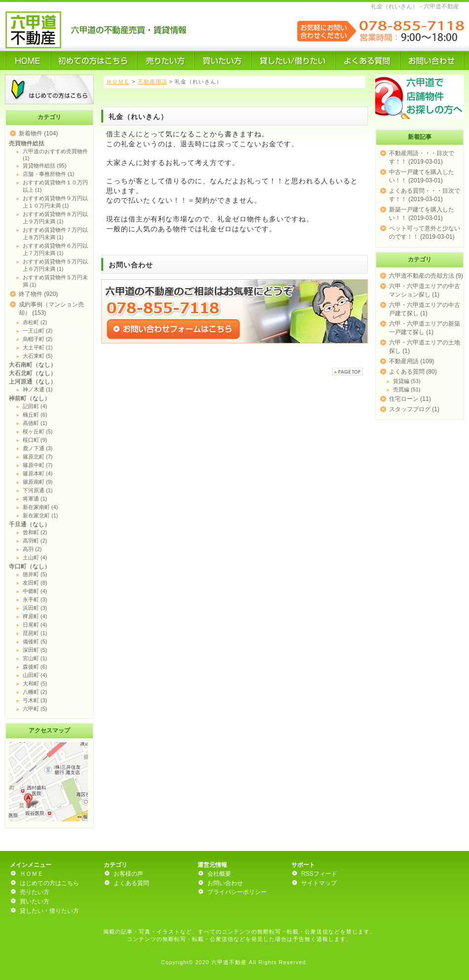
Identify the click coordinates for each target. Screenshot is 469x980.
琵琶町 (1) (35, 633)
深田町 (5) (35, 650)
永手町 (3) (35, 599)
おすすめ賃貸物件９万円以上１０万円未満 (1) (55, 202)
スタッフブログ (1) (414, 409)
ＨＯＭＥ (118, 82)
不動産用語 (153, 82)
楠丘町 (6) (35, 415)
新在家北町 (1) (40, 515)
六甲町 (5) (35, 709)
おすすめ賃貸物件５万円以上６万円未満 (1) (55, 265)
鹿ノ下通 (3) (38, 448)
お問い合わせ (225, 883)
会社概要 (219, 874)
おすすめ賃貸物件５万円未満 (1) (55, 281)
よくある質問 (131, 883)
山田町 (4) (35, 675)
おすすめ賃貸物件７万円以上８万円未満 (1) (55, 234)
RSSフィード (319, 874)
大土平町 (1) (38, 347)
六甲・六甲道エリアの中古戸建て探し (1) (425, 309)
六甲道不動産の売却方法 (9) (426, 276)
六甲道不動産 (229, 962)
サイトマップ (319, 883)
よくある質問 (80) (413, 372)
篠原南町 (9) (38, 482)
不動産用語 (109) (411, 361)
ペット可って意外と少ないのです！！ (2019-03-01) (425, 233)
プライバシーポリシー (237, 892)
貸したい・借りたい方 (49, 911)
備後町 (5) (35, 641)
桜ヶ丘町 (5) (38, 431)
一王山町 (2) (38, 331)
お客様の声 (128, 874)
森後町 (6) (35, 667)
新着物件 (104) (38, 133)
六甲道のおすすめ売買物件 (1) (55, 155)
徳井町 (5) (35, 574)
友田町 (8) (35, 583)
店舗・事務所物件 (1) (49, 174)
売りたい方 (35, 892)
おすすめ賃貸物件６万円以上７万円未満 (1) (55, 249)
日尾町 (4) (35, 625)
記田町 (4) (35, 406)
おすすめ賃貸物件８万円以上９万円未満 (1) (55, 218)
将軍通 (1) (35, 499)
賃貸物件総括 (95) (45, 166)
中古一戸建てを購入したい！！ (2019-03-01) (422, 176)
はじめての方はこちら (49, 883)
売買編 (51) (407, 389)
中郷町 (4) (35, 591)
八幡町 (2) (35, 692)
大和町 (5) (35, 683)
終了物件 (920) (38, 294)
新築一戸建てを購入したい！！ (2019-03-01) (422, 214)
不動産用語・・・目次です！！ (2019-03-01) (422, 157)
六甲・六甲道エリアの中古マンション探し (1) (425, 290)
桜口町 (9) (35, 440)
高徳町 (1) (35, 423)
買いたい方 (35, 901)
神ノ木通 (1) (38, 389)
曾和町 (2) (35, 532)
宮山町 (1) (35, 658)
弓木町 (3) (35, 700)
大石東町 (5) (38, 356)
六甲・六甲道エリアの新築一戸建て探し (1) (425, 328)
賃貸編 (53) (407, 381)
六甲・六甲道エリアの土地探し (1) (425, 347)
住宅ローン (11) (410, 399)
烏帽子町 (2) (38, 339)
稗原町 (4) (35, 616)
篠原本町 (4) (38, 473)
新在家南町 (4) (40, 507)
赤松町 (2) (35, 322)
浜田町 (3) (35, 608)
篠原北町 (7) (38, 457)
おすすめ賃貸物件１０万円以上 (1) (55, 186)
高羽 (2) (32, 549)
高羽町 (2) (35, 541)
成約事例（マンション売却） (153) (51, 309)
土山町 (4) (35, 557)
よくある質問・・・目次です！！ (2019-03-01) (425, 195)
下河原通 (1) (38, 490)
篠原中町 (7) (38, 465)
